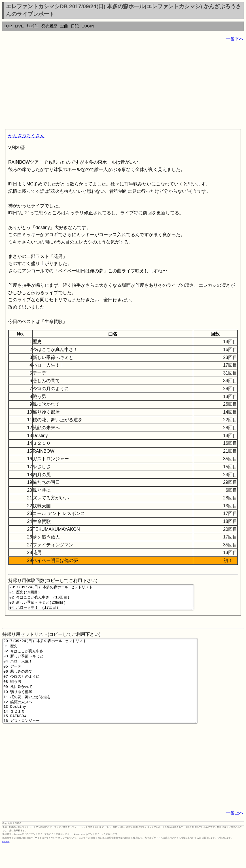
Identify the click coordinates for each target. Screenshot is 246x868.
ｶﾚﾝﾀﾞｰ (33, 26)
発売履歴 (49, 26)
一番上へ (235, 835)
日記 (75, 26)
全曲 (64, 26)
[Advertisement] (123, 87)
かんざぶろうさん (26, 136)
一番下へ (235, 39)
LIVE (19, 26)
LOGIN (88, 26)
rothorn (6, 864)
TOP (8, 26)
